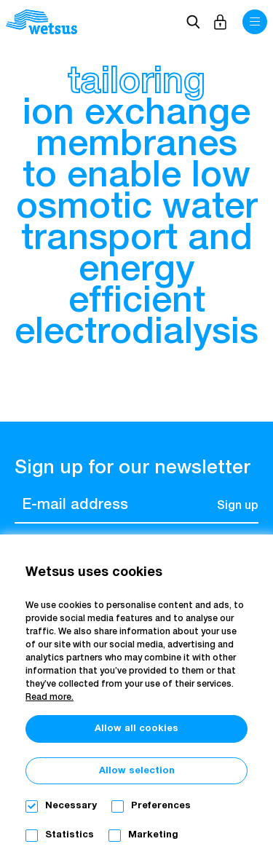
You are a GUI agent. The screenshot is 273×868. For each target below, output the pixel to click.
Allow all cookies (136, 729)
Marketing (153, 835)
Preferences (161, 806)
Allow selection (137, 771)
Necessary (71, 806)
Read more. (50, 698)
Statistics (70, 835)
